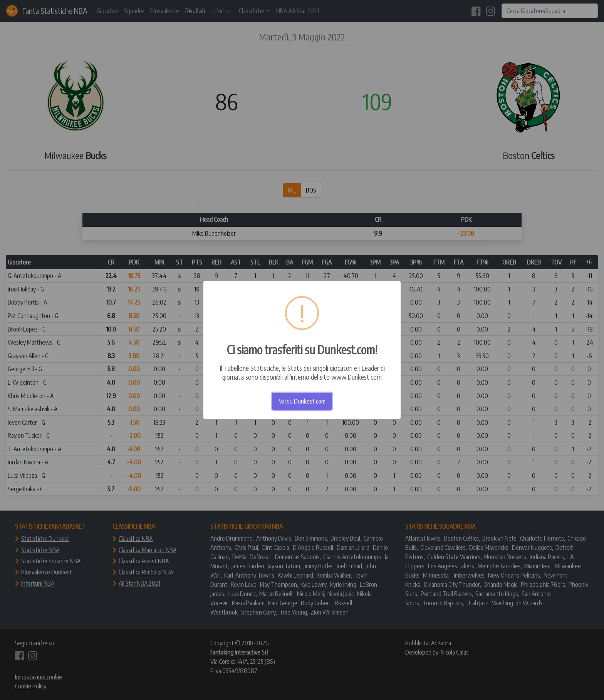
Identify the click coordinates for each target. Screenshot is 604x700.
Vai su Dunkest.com (302, 401)
